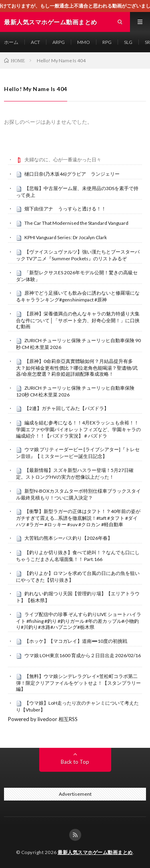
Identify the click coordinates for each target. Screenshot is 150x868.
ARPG (59, 42)
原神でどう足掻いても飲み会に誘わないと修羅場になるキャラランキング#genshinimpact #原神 (78, 296)
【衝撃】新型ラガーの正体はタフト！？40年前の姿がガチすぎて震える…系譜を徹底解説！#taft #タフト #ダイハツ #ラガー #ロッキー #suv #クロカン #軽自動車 (78, 518)
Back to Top (75, 762)
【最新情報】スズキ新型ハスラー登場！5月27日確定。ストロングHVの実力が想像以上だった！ (75, 474)
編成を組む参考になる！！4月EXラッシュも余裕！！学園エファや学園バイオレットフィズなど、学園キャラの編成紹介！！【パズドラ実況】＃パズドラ (78, 429)
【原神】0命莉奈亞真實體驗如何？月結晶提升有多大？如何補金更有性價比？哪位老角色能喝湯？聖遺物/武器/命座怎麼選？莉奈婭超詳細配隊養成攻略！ (77, 368)
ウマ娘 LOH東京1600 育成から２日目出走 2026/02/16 (83, 655)
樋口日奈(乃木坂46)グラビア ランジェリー (72, 174)
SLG (128, 42)
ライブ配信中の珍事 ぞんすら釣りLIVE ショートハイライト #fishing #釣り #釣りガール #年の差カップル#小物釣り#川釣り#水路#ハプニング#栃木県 (79, 621)
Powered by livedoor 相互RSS (43, 719)
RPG (107, 42)
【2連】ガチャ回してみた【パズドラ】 (67, 408)
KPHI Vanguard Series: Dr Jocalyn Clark (66, 237)
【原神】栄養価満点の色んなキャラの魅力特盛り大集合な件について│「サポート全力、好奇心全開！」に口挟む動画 (78, 320)
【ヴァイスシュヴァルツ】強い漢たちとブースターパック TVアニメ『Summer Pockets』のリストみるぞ (78, 255)
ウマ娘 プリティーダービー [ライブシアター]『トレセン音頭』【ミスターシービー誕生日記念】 (78, 453)
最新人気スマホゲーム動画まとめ (95, 852)
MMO (84, 42)
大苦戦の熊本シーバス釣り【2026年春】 (68, 538)
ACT (35, 42)
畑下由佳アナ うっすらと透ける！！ (65, 209)
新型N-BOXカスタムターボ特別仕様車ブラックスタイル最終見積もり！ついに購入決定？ (78, 494)
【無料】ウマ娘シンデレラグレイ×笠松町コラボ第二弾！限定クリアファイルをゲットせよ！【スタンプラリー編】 (78, 683)
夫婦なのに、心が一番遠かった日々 (63, 160)
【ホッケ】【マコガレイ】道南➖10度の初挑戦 (76, 641)
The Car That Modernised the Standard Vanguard (76, 223)
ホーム (11, 42)
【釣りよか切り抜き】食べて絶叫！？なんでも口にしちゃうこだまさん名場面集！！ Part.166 (78, 556)
